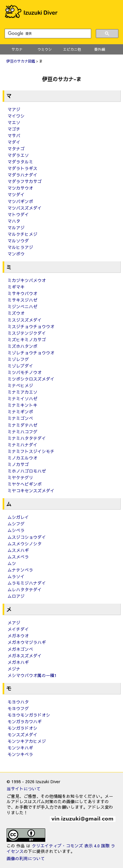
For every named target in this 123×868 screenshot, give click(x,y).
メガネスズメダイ (25, 656)
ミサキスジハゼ (22, 300)
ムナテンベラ (20, 570)
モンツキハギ (20, 748)
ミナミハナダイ (22, 445)
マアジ (14, 109)
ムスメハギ (18, 550)
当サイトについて (24, 789)
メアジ (14, 623)
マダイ (14, 142)
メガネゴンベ (20, 649)
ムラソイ (16, 576)
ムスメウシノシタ (25, 544)
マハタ (14, 221)
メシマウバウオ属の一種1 (32, 675)
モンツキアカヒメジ (27, 741)
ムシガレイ (18, 517)
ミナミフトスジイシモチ (31, 451)
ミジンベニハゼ (22, 306)
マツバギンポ (20, 201)
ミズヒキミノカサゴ (27, 340)
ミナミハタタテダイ (27, 438)
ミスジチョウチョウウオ (31, 326)
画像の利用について (26, 858)
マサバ (14, 135)
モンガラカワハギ (25, 721)
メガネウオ (18, 636)
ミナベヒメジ (20, 385)
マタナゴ (16, 149)
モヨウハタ (18, 702)
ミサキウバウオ (22, 293)
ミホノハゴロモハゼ (27, 471)
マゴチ (14, 129)
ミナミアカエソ (22, 392)
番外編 (100, 49)
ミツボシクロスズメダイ (31, 379)
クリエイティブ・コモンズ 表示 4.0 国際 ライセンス (61, 848)
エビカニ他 (72, 49)
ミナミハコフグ (22, 432)
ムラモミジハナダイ (27, 583)
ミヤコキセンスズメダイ (31, 491)
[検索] (47, 34)
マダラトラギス (22, 168)
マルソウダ (18, 241)
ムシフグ (16, 524)
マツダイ (16, 194)
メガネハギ (18, 662)
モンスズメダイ (22, 735)
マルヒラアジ (20, 247)
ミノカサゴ (18, 464)
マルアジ (16, 227)
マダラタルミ (20, 162)
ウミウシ (45, 49)
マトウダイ (18, 214)
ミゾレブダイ (20, 366)
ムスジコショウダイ (27, 537)
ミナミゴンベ (20, 418)
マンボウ (16, 254)
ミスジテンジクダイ (27, 333)
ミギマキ (16, 287)
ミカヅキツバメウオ (27, 280)
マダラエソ (18, 155)
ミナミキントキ (22, 405)
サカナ (17, 49)
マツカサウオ (20, 188)
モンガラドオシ (22, 728)
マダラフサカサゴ (25, 181)
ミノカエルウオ (22, 458)
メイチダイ (18, 629)
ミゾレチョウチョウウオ (31, 353)
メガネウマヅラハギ (27, 642)
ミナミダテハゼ (22, 425)
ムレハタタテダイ (25, 589)
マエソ (14, 122)
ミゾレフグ (18, 359)
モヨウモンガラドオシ (29, 715)
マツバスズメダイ (25, 208)
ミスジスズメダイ (25, 320)
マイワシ (16, 116)
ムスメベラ (18, 557)
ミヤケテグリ (20, 477)
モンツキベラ (20, 754)
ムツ (12, 563)
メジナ (14, 669)
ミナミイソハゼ (22, 398)
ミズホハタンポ (22, 346)
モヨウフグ (18, 708)
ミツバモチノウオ (25, 372)
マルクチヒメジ (22, 234)
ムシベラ (16, 530)
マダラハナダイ (22, 175)
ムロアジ (16, 596)
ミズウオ (16, 313)
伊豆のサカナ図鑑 (21, 61)
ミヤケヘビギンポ (25, 484)
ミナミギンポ (20, 412)
